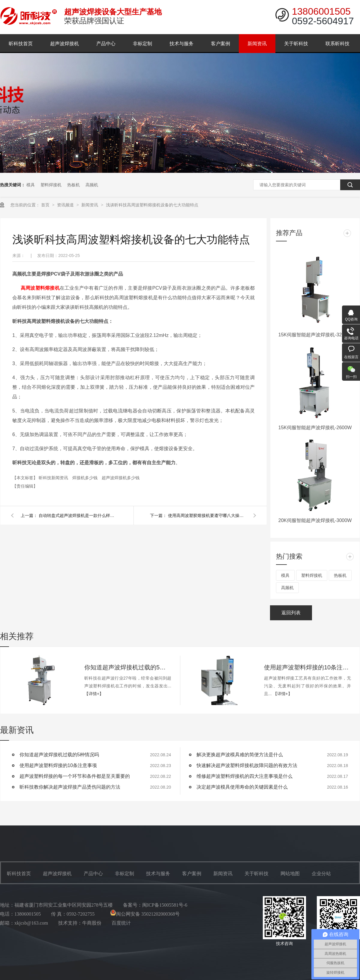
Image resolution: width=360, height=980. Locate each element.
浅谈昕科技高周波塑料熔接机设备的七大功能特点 (152, 205)
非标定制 (142, 44)
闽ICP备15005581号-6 (165, 905)
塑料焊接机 (51, 185)
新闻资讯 (257, 44)
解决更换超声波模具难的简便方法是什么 (240, 755)
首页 (46, 205)
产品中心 (106, 44)
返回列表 (291, 613)
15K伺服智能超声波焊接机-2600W (315, 428)
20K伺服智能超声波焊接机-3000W (315, 520)
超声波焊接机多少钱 (121, 478)
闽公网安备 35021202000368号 (145, 914)
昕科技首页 (21, 44)
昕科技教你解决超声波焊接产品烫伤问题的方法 (70, 787)
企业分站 (321, 874)
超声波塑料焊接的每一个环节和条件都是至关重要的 (75, 776)
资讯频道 (66, 205)
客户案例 (220, 44)
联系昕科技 (337, 44)
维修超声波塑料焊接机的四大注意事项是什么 (244, 776)
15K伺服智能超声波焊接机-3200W (315, 335)
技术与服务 (181, 44)
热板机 (73, 185)
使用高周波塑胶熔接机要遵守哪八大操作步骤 (207, 515)
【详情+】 (94, 694)
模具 (31, 185)
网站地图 (290, 874)
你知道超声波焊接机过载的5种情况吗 (128, 667)
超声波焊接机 (64, 44)
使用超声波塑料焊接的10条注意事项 (307, 667)
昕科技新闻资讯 (54, 478)
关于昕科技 (296, 44)
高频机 (92, 185)
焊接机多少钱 (85, 478)
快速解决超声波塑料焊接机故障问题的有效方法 (247, 765)
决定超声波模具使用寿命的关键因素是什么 (242, 787)
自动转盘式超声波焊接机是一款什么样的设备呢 (78, 515)
